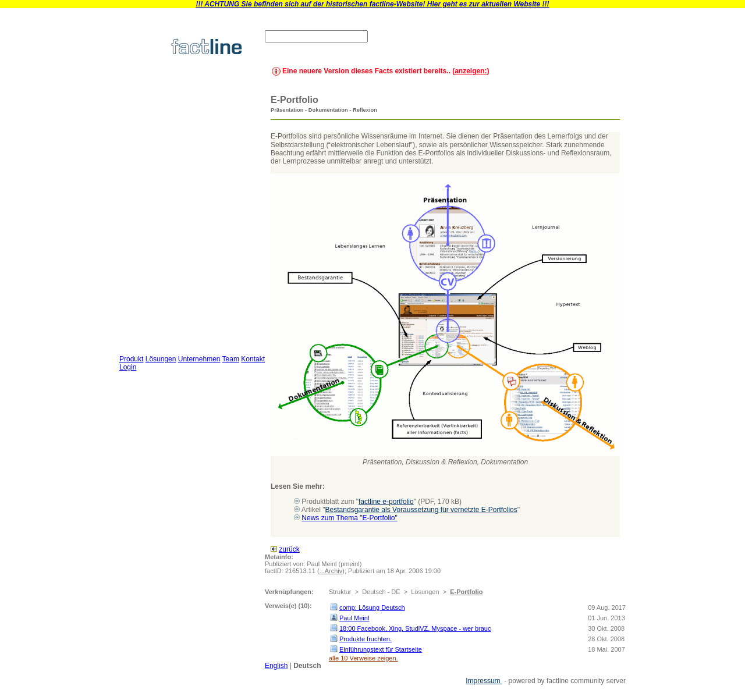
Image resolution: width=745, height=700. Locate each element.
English (276, 666)
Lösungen (161, 359)
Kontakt (253, 359)
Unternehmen (199, 359)
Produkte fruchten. (366, 639)
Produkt (131, 359)
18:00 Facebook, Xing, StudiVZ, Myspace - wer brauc (415, 628)
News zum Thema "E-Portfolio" (349, 518)
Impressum (484, 681)
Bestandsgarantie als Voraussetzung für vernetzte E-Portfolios (421, 510)
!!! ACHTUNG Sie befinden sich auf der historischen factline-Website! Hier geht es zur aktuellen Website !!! (372, 4)
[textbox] (316, 36)
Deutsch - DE (381, 592)
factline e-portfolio (386, 502)
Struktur (340, 592)
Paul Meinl (354, 618)
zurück (289, 549)
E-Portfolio (466, 592)
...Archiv (331, 571)
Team (231, 359)
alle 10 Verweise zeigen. (363, 658)
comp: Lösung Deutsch (372, 607)
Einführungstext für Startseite (381, 649)
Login (128, 367)
